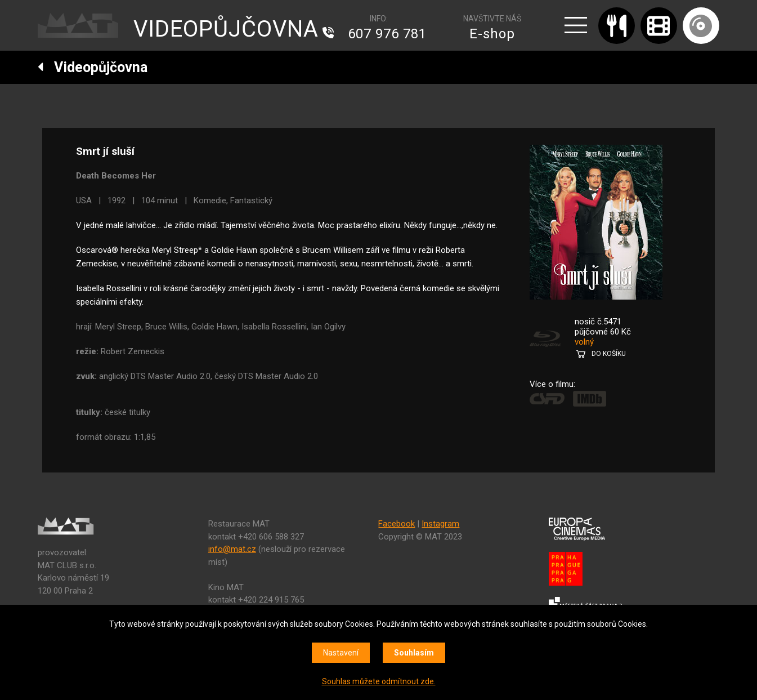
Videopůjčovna (93, 67)
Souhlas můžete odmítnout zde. (379, 681)
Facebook (397, 524)
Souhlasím (414, 653)
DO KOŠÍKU (609, 354)
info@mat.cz (232, 549)
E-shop (492, 34)
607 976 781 (387, 34)
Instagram (440, 524)
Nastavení (341, 653)
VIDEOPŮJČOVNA (226, 29)
